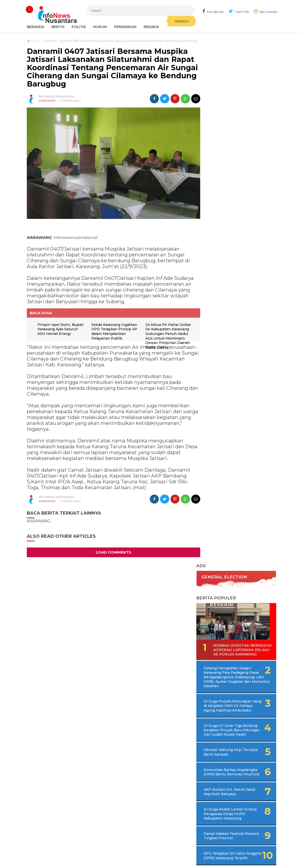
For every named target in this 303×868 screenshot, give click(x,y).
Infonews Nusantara (150, 856)
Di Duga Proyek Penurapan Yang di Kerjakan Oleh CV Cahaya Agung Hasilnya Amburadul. (241, 225)
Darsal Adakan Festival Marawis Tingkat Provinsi (233, 364)
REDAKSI (151, 27)
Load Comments (112, 550)
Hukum (100, 27)
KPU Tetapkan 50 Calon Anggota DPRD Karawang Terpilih (233, 386)
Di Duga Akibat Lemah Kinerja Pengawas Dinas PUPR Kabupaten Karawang (235, 342)
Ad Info (126, 848)
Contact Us (106, 848)
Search (177, 21)
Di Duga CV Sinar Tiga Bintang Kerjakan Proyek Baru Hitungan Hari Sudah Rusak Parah (239, 252)
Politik (79, 27)
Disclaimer (217, 848)
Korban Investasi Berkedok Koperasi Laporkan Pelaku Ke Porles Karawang (233, 167)
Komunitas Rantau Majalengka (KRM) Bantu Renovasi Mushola (232, 298)
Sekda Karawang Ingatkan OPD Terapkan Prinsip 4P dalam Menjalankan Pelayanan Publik (113, 332)
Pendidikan (125, 27)
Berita (58, 27)
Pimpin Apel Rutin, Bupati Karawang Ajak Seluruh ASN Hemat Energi (57, 330)
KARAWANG (47, 101)
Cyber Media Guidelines (156, 848)
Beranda (35, 27)
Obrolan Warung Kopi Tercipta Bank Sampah (231, 276)
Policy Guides (192, 848)
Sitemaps (84, 848)
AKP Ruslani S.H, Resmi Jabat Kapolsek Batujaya (232, 320)
